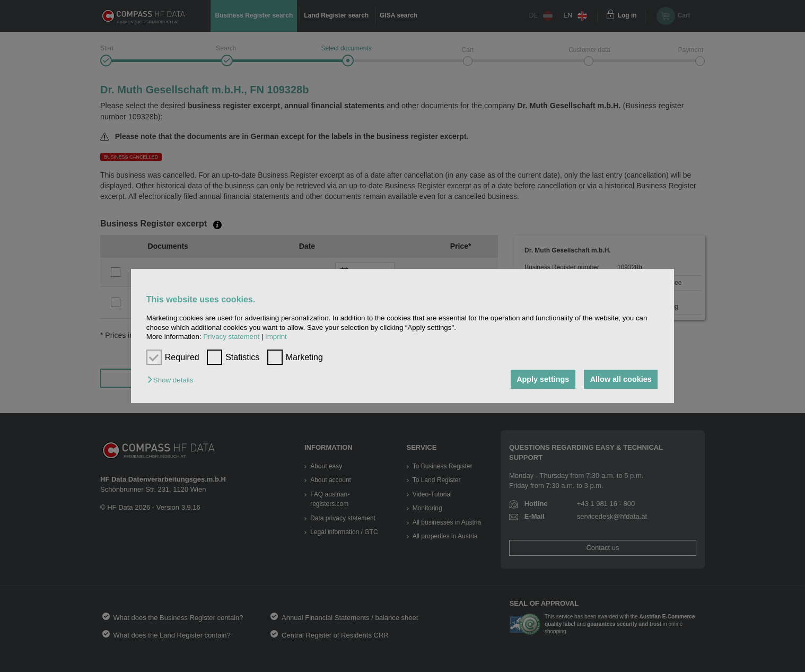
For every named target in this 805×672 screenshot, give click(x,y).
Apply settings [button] (543, 379)
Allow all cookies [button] (621, 379)
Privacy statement (231, 337)
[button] (173, 380)
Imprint (276, 337)
